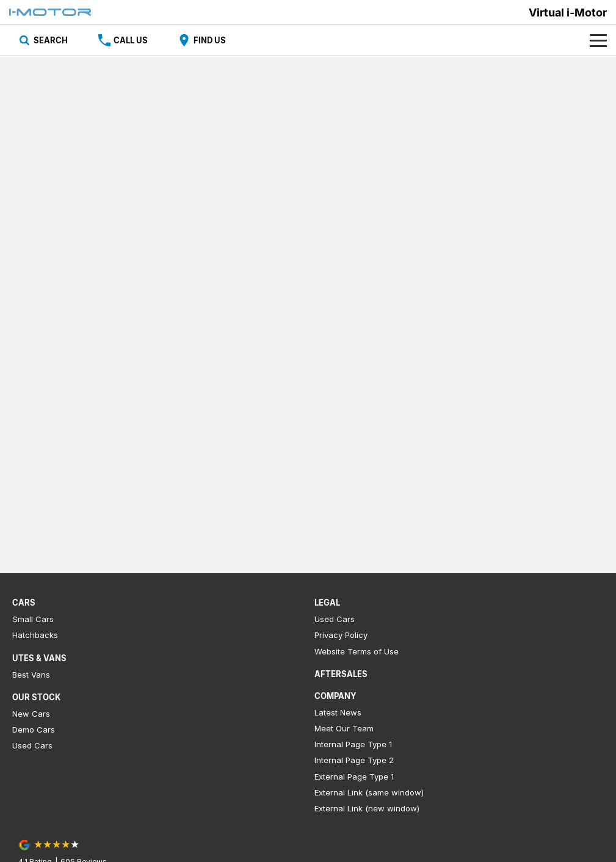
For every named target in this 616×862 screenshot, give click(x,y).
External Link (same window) (369, 792)
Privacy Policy (341, 635)
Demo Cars (34, 730)
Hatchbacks (35, 635)
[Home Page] (50, 12)
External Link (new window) (367, 808)
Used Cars (32, 745)
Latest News (338, 712)
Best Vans (31, 675)
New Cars (31, 714)
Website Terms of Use (357, 651)
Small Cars (33, 619)
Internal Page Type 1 (353, 744)
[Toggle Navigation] (598, 40)
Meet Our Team (344, 728)
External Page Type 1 (354, 777)
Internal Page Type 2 (354, 760)
